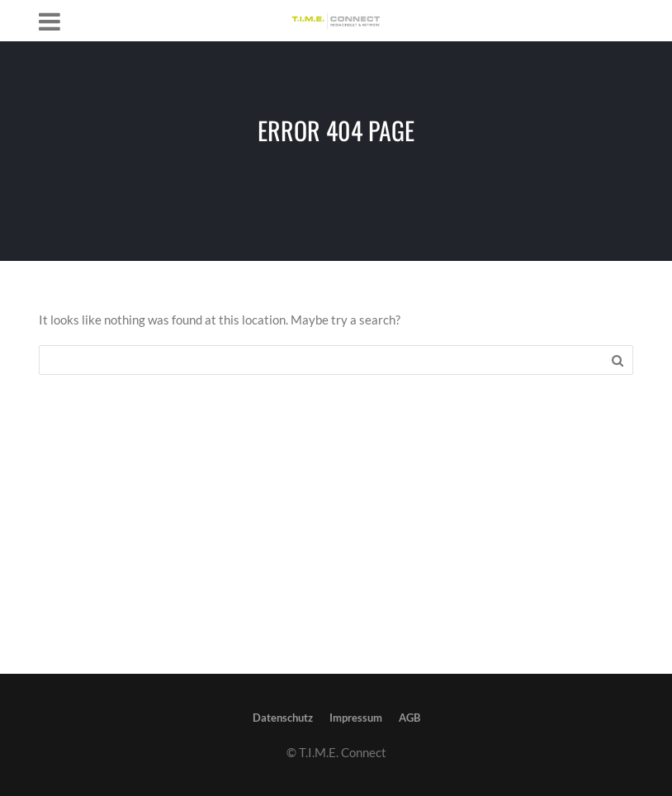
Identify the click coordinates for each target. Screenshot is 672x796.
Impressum (356, 718)
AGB (409, 718)
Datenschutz (283, 718)
